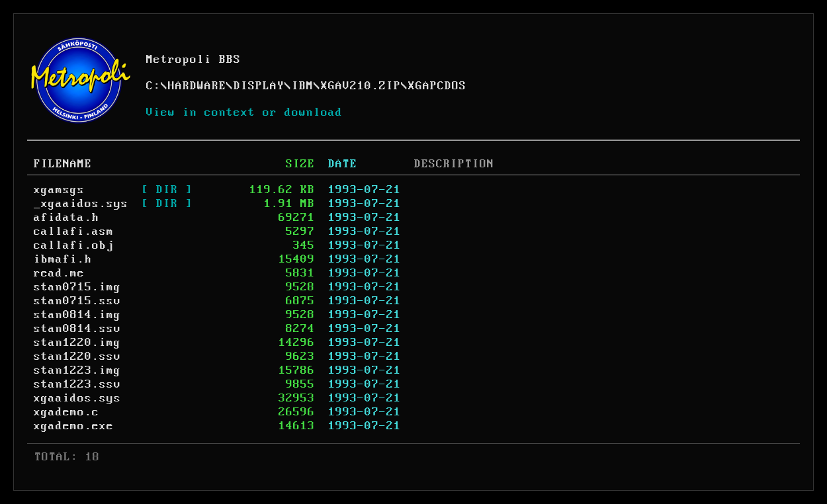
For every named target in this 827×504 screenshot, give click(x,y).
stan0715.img (77, 287)
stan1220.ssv (77, 357)
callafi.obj (74, 245)
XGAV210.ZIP (361, 86)
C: (153, 86)
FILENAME (63, 164)
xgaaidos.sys (77, 398)
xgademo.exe (74, 426)
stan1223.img (77, 370)
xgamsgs (59, 190)
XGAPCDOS (437, 86)
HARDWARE (197, 86)
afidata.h (66, 218)
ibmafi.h (63, 259)
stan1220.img (77, 343)
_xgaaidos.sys (81, 204)
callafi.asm (74, 231)
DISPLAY (259, 86)
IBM (303, 86)
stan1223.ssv (77, 384)
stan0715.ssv (77, 301)
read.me (59, 273)
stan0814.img (77, 315)
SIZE (300, 164)
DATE (343, 164)
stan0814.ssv (77, 329)
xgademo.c (66, 412)
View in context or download (244, 112)
